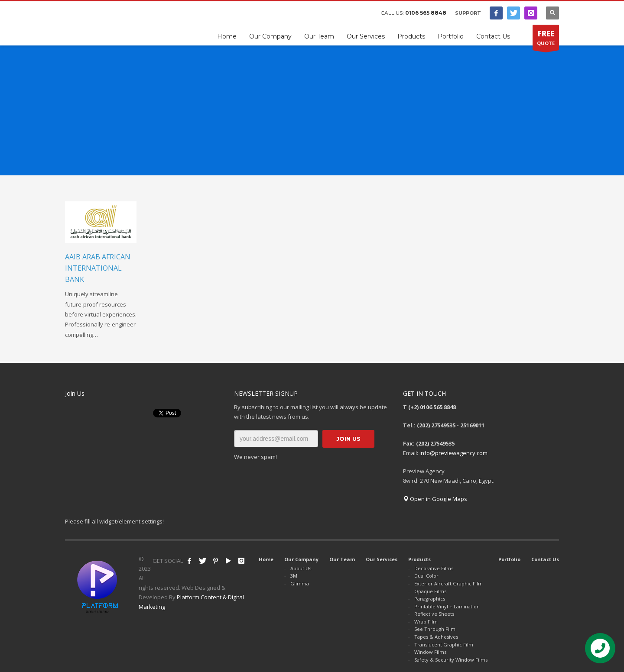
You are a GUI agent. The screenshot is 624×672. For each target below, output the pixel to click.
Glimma (300, 583)
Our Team (342, 559)
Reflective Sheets (434, 614)
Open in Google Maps (435, 499)
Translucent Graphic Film (444, 645)
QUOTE (546, 39)
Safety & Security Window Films (451, 660)
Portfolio (509, 559)
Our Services (382, 559)
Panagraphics (430, 599)
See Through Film (435, 629)
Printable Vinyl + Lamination (447, 606)
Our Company (301, 559)
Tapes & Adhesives (436, 637)
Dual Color (426, 576)
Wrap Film (426, 622)
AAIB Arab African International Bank (98, 268)
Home (266, 559)
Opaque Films (430, 591)
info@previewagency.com (453, 453)
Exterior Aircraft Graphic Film (448, 583)
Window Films (430, 652)
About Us (301, 568)
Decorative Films (434, 568)
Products (419, 559)
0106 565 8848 (426, 13)
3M (294, 576)
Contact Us (545, 559)
